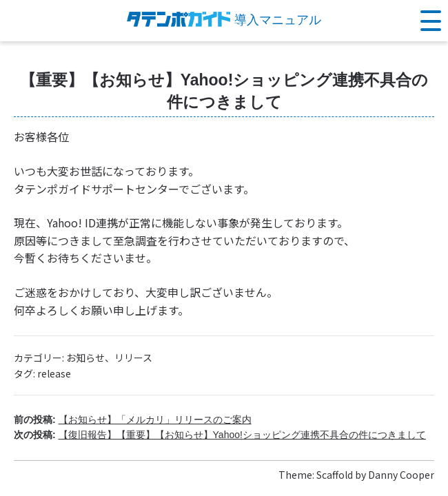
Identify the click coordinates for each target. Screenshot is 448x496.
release (54, 373)
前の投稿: (133, 420)
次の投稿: (220, 435)
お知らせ (85, 358)
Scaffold (335, 475)
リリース (133, 358)
